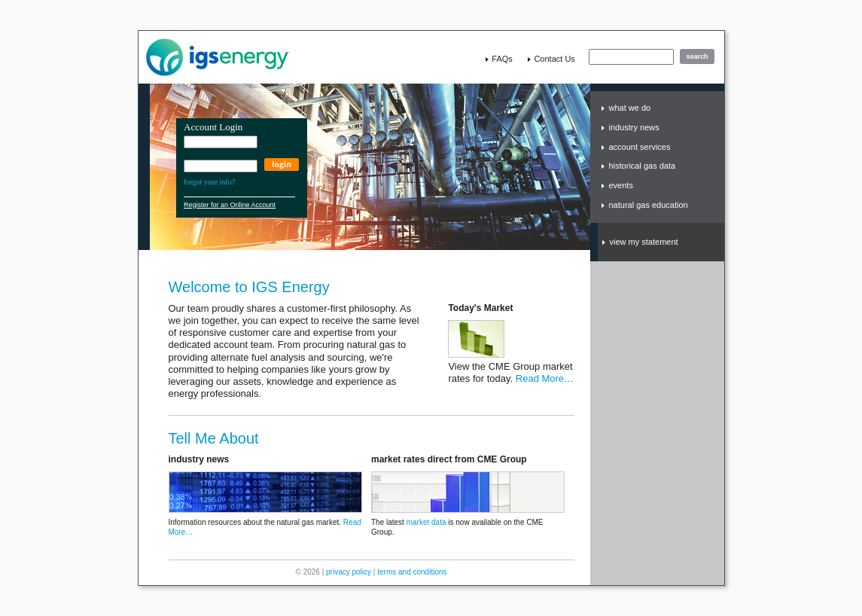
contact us (554, 59)
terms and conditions (412, 572)
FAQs (502, 59)
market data (426, 522)
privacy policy (349, 572)
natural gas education (649, 205)
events (621, 185)
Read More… (545, 378)
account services (640, 147)
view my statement (644, 242)
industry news (634, 127)
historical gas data (643, 166)
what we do (630, 108)
